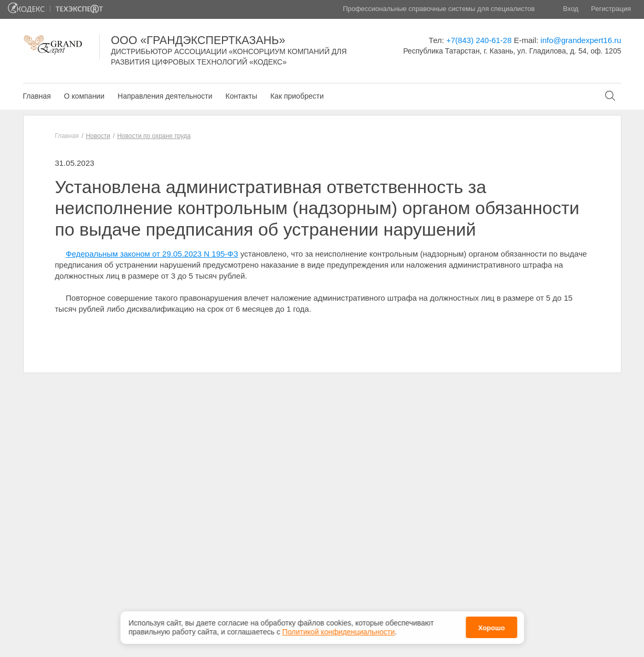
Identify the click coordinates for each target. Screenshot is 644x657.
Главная (37, 96)
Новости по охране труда (154, 136)
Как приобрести (297, 96)
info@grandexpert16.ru (581, 40)
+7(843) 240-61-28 (479, 40)
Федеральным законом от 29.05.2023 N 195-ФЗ (152, 254)
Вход (571, 9)
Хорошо (492, 628)
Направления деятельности (165, 96)
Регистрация (611, 9)
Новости (98, 136)
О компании (84, 96)
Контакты (241, 96)
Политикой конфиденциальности (339, 632)
